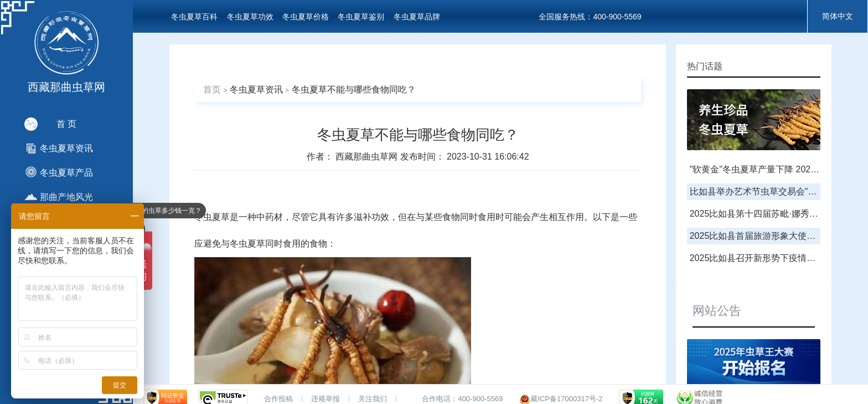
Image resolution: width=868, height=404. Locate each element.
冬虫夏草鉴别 (361, 17)
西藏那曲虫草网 (368, 157)
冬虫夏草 (212, 217)
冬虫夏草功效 (250, 17)
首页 (212, 90)
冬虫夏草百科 (194, 17)
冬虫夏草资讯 (256, 90)
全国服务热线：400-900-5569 (590, 17)
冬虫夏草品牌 (417, 17)
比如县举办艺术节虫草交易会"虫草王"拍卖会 (777, 191)
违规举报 (325, 399)
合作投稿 (278, 399)
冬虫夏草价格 (306, 17)
